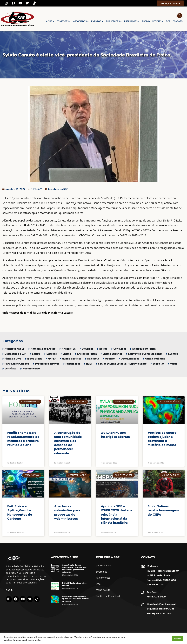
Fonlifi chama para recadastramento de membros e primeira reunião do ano (23, 439)
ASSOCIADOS (81, 21)
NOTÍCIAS (158, 21)
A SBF (50, 21)
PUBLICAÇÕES (114, 21)
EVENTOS (97, 21)
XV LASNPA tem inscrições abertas (115, 435)
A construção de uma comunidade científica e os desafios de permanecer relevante (68, 443)
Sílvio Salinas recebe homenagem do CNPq (163, 510)
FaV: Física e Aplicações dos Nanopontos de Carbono (20, 512)
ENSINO (146, 21)
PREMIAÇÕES (132, 21)
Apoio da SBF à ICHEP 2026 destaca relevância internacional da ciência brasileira (117, 514)
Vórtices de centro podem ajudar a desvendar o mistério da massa (162, 439)
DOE (168, 21)
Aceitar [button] (178, 638)
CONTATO (178, 21)
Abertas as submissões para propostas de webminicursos (67, 512)
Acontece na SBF (58, 189)
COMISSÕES (64, 21)
